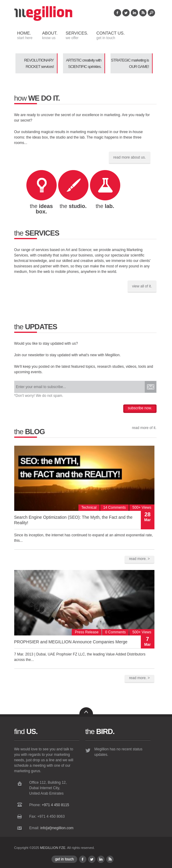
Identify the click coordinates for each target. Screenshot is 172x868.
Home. (25, 35)
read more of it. (144, 428)
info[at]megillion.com (57, 828)
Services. (76, 35)
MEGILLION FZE (53, 848)
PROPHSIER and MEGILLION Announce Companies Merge (71, 642)
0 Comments (115, 632)
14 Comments (115, 508)
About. (49, 35)
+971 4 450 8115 (55, 805)
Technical (89, 508)
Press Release (87, 632)
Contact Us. (110, 35)
